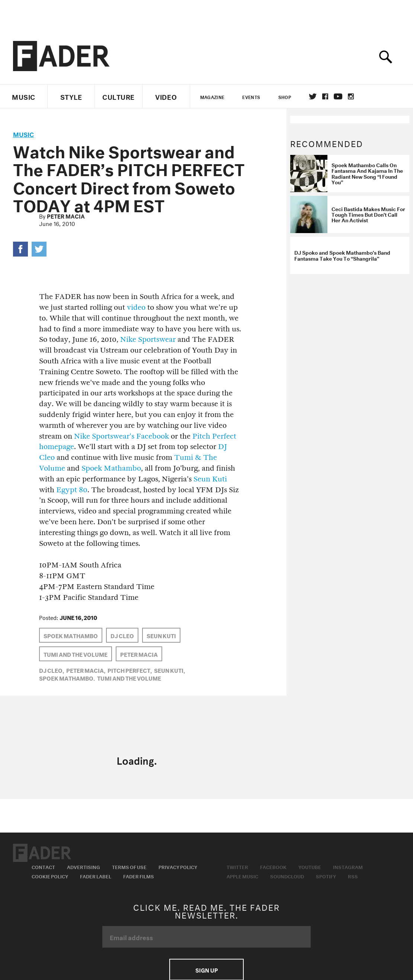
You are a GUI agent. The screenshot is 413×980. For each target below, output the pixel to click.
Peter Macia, (86, 670)
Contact (43, 866)
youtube (338, 96)
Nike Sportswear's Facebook (121, 436)
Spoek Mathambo (111, 468)
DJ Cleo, (52, 670)
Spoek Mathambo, (67, 678)
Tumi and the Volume (76, 654)
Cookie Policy (50, 876)
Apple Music (242, 876)
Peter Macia (66, 216)
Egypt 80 (72, 490)
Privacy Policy (178, 866)
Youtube (310, 866)
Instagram (348, 866)
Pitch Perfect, (130, 670)
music (23, 133)
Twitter (313, 96)
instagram (351, 96)
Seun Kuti (210, 479)
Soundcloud (287, 876)
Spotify (326, 876)
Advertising (84, 866)
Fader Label (96, 876)
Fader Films (139, 876)
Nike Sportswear (148, 339)
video (136, 307)
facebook (325, 96)
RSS (353, 876)
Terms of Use (129, 866)
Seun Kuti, (169, 670)
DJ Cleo (122, 635)
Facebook (273, 866)
